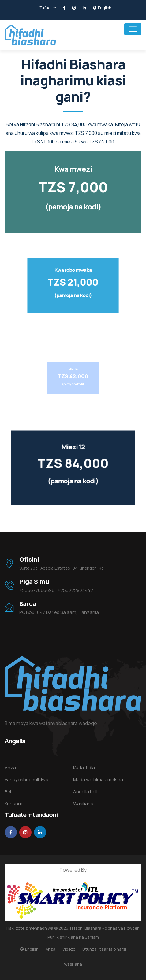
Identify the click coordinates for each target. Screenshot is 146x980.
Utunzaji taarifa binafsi (104, 949)
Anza (10, 768)
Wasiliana (83, 804)
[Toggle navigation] (133, 29)
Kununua (14, 804)
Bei (8, 792)
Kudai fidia (84, 768)
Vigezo (69, 949)
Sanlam (92, 937)
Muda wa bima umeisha (98, 780)
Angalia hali (85, 792)
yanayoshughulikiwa (26, 780)
